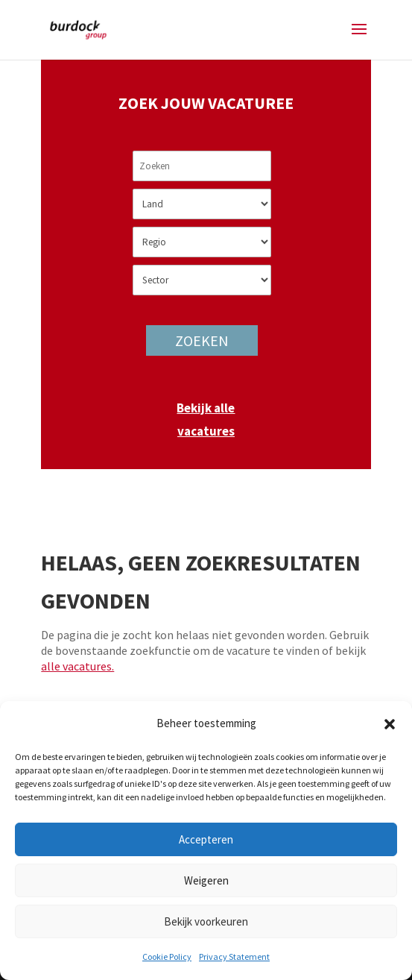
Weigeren (206, 880)
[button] (390, 724)
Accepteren (206, 839)
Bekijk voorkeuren (206, 921)
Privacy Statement (234, 957)
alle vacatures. (77, 666)
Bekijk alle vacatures (206, 420)
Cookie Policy (167, 957)
